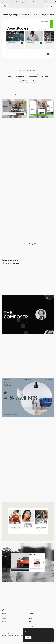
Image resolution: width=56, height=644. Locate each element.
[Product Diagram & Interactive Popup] (41, 149)
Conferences (5, 624)
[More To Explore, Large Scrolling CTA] (41, 129)
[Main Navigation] (15, 190)
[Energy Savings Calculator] (15, 170)
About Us (31, 624)
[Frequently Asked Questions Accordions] (41, 231)
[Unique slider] (28, 315)
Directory (4, 621)
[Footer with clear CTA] (15, 149)
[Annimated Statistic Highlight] (41, 210)
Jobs (30, 616)
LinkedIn (17, 635)
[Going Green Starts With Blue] (15, 129)
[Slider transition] (28, 356)
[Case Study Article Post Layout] (41, 190)
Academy (31, 613)
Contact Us (32, 627)
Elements (4, 619)
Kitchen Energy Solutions (44, 15)
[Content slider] (28, 521)
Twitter (22, 635)
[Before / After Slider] (28, 397)
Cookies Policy (5, 633)
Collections (5, 616)
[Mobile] (41, 108)
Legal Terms (13, 633)
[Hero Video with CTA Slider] (41, 170)
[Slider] (28, 439)
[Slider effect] (28, 280)
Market (31, 619)
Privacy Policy (21, 633)
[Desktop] (15, 108)
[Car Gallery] (28, 563)
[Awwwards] (5, 6)
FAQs (30, 621)
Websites (4, 613)
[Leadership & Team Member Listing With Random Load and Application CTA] (15, 210)
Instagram (11, 635)
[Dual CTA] (15, 231)
